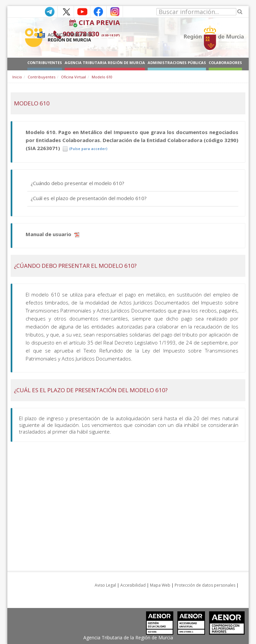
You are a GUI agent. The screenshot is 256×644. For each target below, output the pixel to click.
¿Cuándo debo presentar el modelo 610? (77, 183)
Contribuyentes (41, 77)
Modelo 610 (102, 77)
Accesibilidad (133, 585)
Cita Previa (99, 23)
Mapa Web (160, 585)
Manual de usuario (52, 234)
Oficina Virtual (73, 77)
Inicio (17, 77)
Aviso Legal (105, 585)
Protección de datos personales (205, 585)
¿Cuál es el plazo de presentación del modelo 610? (89, 198)
